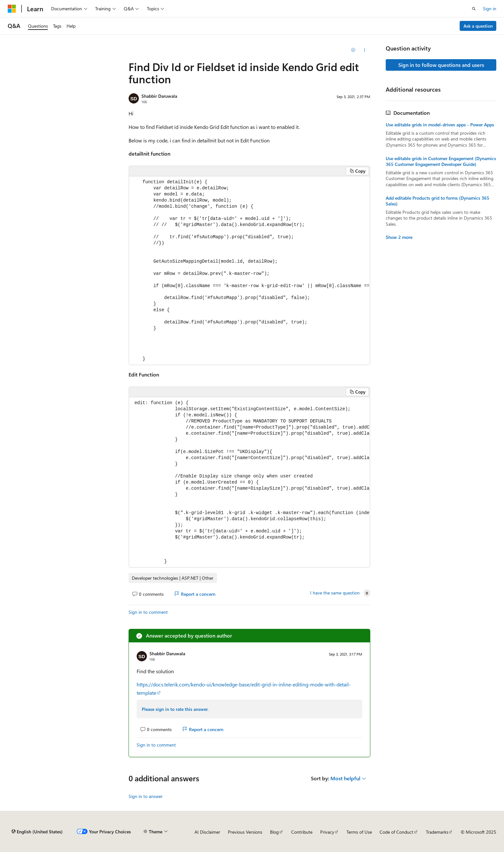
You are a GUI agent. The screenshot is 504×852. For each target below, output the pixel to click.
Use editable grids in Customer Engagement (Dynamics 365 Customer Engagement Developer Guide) (441, 161)
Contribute (302, 832)
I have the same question (335, 593)
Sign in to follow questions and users (441, 65)
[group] (249, 271)
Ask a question (478, 26)
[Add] (353, 50)
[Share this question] (365, 50)
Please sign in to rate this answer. (175, 709)
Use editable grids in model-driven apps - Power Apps (440, 125)
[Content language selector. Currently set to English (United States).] (37, 832)
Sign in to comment (148, 612)
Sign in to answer (146, 796)
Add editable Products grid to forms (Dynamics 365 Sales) (437, 201)
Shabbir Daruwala (159, 96)
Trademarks (437, 832)
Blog (274, 832)
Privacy (327, 832)
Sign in (490, 9)
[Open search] (474, 9)
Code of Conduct (396, 832)
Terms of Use (359, 832)
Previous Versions (245, 832)
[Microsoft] (12, 9)
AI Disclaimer (207, 832)
